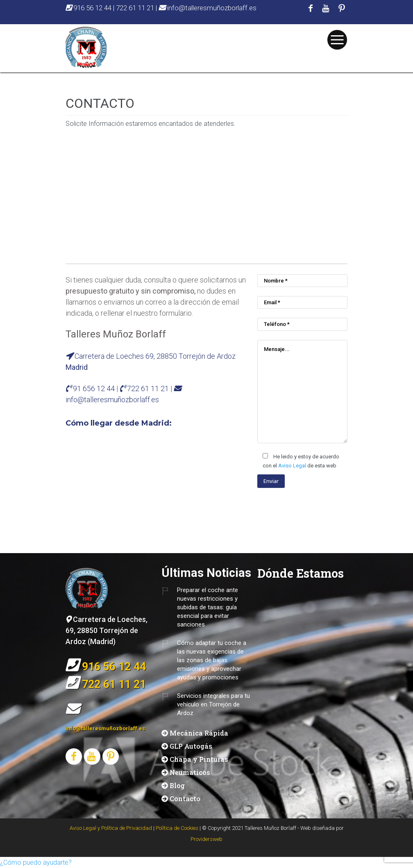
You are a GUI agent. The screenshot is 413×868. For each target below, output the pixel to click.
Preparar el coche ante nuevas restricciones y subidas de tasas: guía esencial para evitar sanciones (208, 607)
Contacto (185, 799)
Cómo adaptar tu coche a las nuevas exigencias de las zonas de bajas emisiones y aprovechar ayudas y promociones (212, 660)
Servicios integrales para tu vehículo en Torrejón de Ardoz (213, 704)
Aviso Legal (292, 466)
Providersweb (206, 839)
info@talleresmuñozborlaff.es (208, 8)
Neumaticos (190, 772)
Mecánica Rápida (199, 733)
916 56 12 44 (89, 8)
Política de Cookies (177, 828)
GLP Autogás (191, 746)
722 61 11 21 (135, 8)
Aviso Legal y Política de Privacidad (111, 828)
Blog (177, 785)
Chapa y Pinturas (199, 759)
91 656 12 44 (95, 388)
